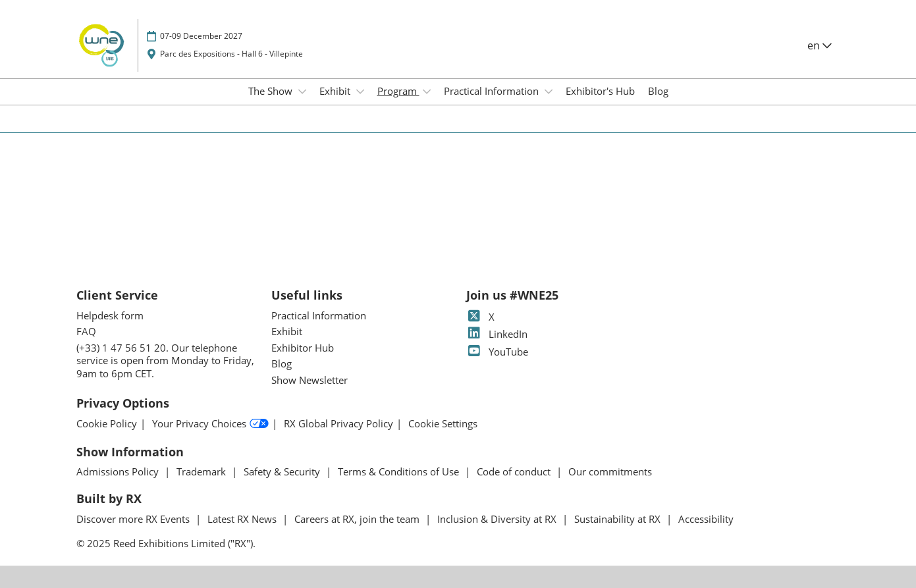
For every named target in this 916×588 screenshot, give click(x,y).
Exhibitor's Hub (600, 91)
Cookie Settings (443, 424)
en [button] (820, 45)
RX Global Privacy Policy (338, 424)
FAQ (86, 331)
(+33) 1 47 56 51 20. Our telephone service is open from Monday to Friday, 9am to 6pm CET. (165, 361)
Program (398, 91)
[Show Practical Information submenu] (549, 92)
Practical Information (493, 91)
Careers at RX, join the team (358, 519)
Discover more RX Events (134, 519)
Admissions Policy (119, 471)
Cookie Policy (107, 424)
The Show (272, 91)
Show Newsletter (310, 380)
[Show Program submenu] (427, 92)
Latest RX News (243, 519)
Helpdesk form (110, 315)
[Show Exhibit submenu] (360, 92)
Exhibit (336, 91)
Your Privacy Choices (210, 424)
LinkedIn (497, 334)
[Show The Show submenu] (302, 92)
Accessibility (706, 519)
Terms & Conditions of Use (400, 471)
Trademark (202, 471)
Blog (658, 91)
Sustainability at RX (619, 519)
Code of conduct (515, 471)
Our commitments (610, 471)
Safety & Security (283, 471)
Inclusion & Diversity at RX (498, 519)
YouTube (497, 352)
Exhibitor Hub (303, 348)
